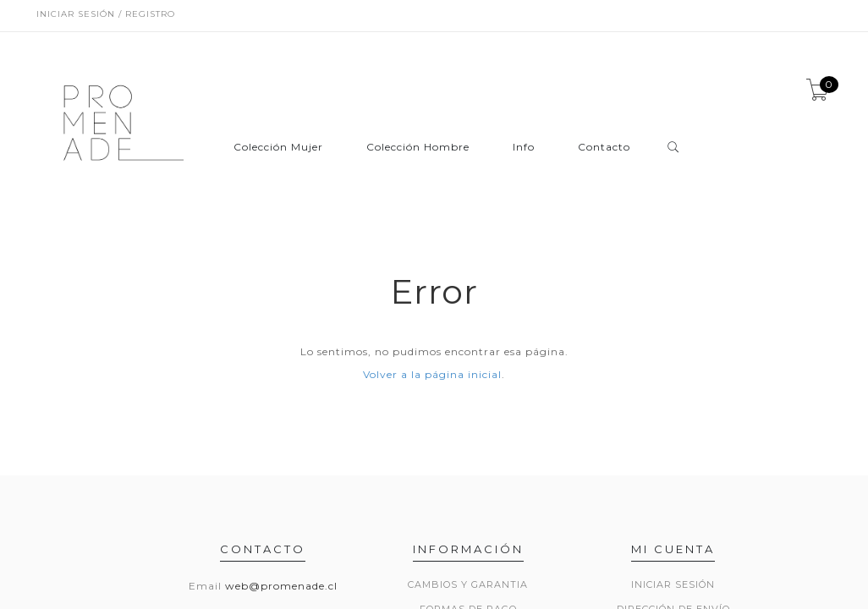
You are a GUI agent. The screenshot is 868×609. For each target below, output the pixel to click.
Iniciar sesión (673, 584)
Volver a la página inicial (432, 374)
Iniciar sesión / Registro (106, 14)
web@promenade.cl (281, 586)
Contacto (604, 148)
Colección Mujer (278, 148)
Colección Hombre (418, 148)
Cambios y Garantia (468, 584)
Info (524, 148)
